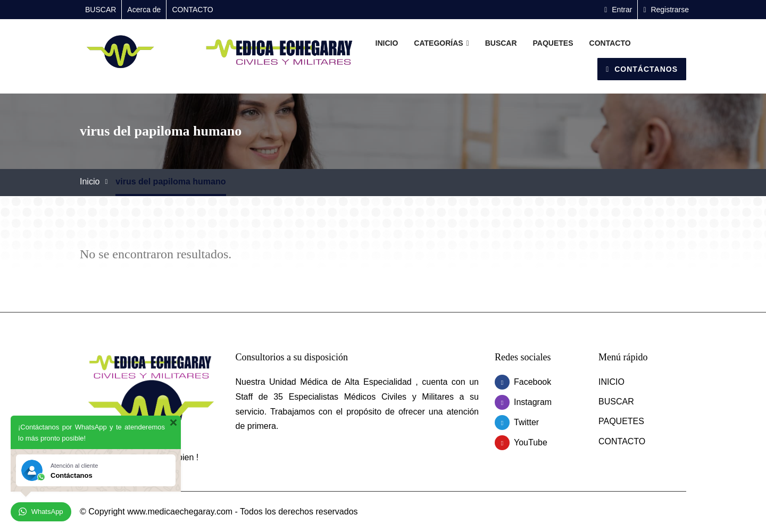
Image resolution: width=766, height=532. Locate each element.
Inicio (90, 181)
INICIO (387, 43)
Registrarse (666, 10)
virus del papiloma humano (170, 181)
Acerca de (144, 10)
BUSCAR (101, 10)
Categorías (441, 43)
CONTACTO (192, 10)
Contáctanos (642, 69)
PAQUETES (553, 43)
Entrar (618, 10)
